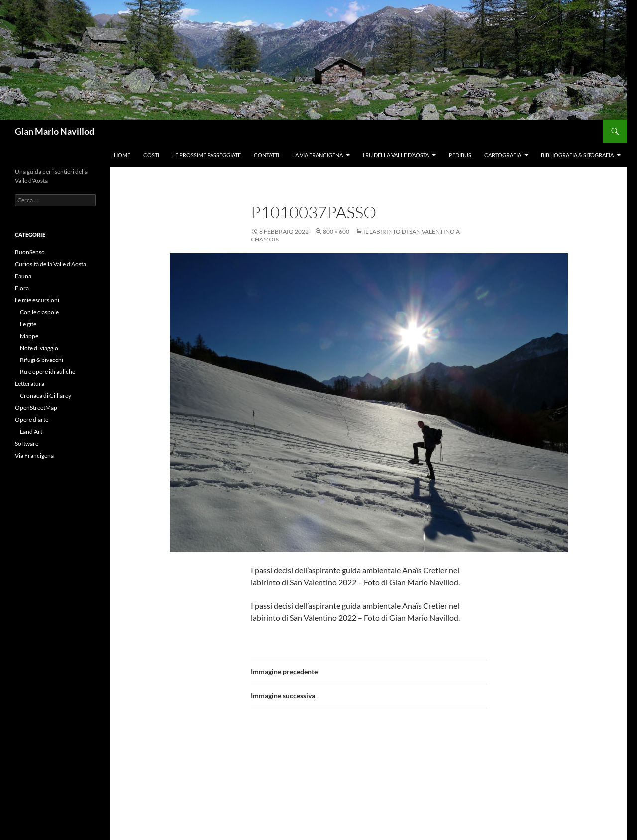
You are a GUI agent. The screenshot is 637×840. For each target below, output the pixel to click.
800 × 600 (336, 231)
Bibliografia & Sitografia (577, 155)
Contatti (266, 155)
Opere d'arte (32, 420)
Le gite (28, 324)
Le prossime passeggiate (207, 155)
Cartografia (503, 155)
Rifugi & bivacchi (42, 360)
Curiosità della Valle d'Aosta (51, 264)
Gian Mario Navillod (54, 131)
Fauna (23, 276)
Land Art (31, 431)
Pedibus (460, 155)
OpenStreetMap (36, 408)
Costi (151, 155)
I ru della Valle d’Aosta (396, 155)
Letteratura (30, 384)
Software (27, 443)
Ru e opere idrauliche (48, 372)
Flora (22, 288)
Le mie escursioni (37, 300)
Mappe (29, 336)
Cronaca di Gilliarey (46, 396)
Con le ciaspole (39, 312)
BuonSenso (30, 252)
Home (122, 155)
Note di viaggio (39, 348)
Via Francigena (34, 455)
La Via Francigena (318, 155)
